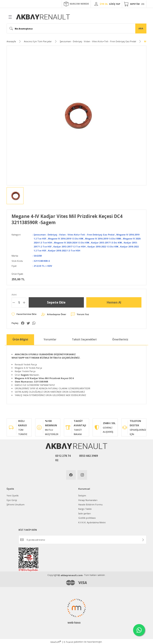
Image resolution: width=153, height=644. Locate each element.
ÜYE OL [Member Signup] (104, 4)
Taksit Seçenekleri (84, 339)
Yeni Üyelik (13, 495)
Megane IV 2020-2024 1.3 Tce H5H (53, 242)
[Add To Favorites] (24, 314)
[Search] (76, 28)
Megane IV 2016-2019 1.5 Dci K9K (74, 239)
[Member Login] (96, 4)
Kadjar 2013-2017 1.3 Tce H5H (99, 246)
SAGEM (38, 255)
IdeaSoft (56, 641)
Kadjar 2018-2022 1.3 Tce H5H (102, 250)
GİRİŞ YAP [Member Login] (115, 4)
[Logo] (43, 17)
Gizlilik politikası (87, 517)
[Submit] (143, 539)
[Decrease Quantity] (14, 302)
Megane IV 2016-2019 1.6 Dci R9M (115, 239)
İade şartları (85, 513)
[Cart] (134, 4)
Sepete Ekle (56, 302)
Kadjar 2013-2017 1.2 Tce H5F (62, 246)
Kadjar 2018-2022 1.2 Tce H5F (66, 250)
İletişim (82, 495)
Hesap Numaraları (88, 499)
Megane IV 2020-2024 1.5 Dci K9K (94, 242)
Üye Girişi (12, 499)
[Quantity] (19, 302)
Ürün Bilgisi (20, 339)
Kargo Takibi (85, 508)
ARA (141, 28)
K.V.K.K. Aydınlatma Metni (92, 522)
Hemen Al (114, 302)
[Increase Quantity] (24, 302)
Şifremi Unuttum (16, 504)
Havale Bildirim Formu (90, 504)
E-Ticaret (69, 641)
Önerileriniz (120, 339)
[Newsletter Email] (82, 539)
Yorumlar (50, 339)
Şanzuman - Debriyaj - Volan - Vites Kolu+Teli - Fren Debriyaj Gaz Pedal (76, 235)
